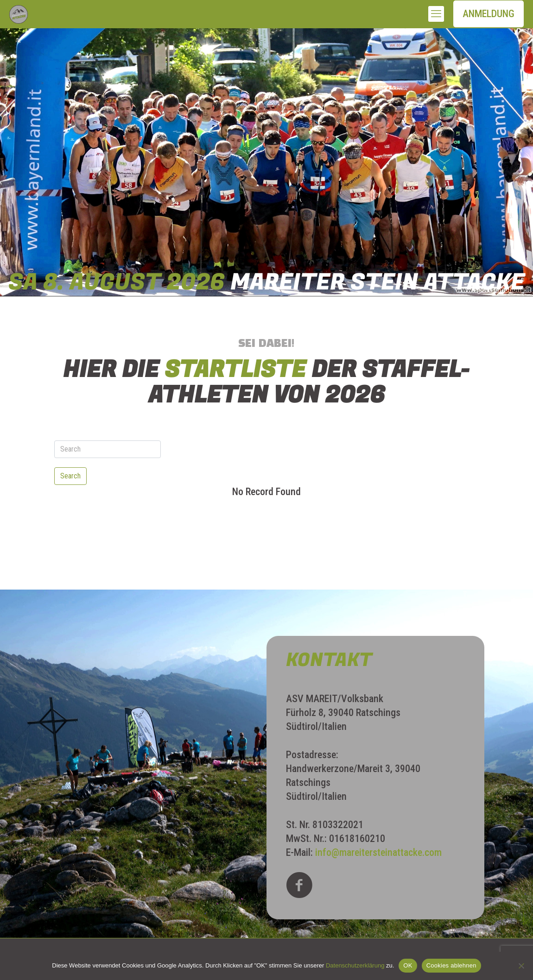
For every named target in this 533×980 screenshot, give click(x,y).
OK (408, 965)
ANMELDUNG (489, 14)
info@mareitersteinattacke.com (378, 852)
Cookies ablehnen (451, 965)
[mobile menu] (436, 14)
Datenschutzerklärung (355, 965)
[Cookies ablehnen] (521, 966)
